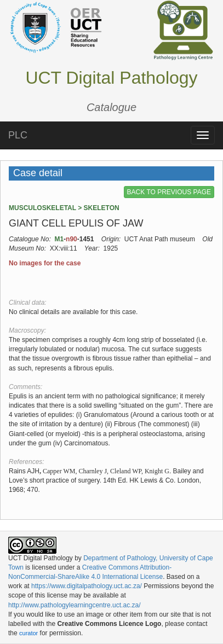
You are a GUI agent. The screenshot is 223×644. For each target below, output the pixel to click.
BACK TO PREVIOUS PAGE (169, 192)
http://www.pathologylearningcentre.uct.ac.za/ (74, 605)
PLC (18, 135)
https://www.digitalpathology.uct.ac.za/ (87, 586)
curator (28, 633)
